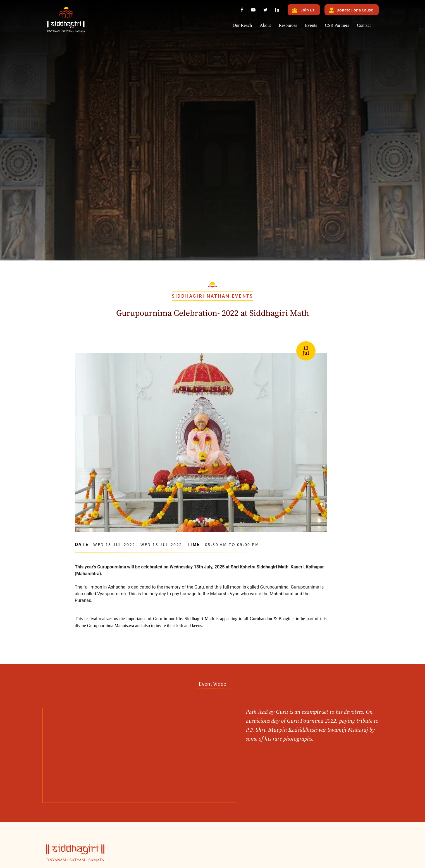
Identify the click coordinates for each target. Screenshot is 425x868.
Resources (288, 25)
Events (311, 25)
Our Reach (242, 25)
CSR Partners (337, 25)
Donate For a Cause (351, 10)
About (265, 25)
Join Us (303, 10)
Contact (364, 25)
